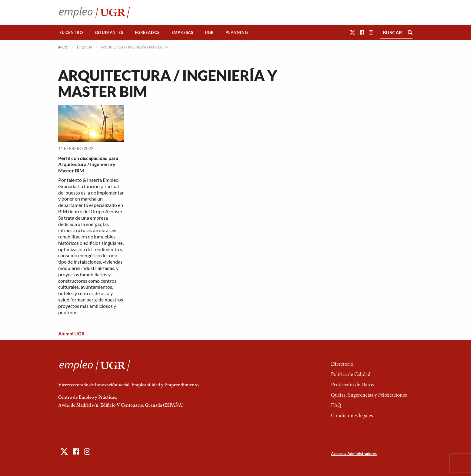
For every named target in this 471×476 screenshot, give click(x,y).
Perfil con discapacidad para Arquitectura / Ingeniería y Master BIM (88, 164)
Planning (237, 32)
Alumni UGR (71, 333)
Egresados (147, 32)
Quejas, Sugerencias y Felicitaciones (369, 395)
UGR (209, 32)
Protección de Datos (352, 385)
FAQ (336, 405)
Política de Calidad (351, 374)
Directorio (342, 364)
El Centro (71, 32)
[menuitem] (71, 33)
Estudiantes (109, 32)
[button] (352, 32)
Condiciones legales (352, 416)
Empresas (182, 32)
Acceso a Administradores (354, 454)
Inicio (63, 47)
